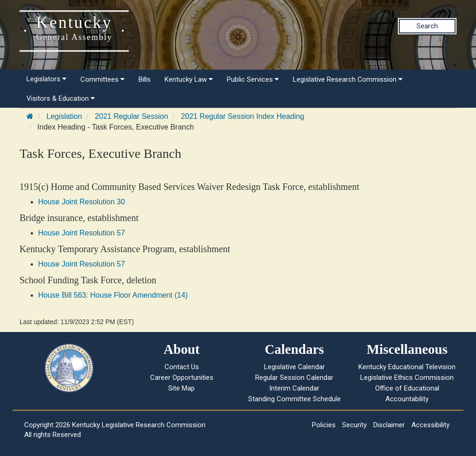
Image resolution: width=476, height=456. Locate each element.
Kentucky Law (189, 79)
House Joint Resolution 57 (82, 233)
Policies (324, 425)
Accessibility (430, 425)
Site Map (182, 388)
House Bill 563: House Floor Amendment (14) (113, 295)
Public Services (253, 79)
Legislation (64, 116)
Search (427, 26)
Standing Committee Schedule (294, 399)
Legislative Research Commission (348, 79)
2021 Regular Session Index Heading (242, 116)
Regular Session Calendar (294, 378)
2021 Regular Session (131, 116)
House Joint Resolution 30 (82, 202)
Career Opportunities (182, 378)
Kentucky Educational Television (407, 367)
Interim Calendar (294, 388)
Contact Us (182, 367)
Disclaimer (389, 425)
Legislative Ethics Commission (407, 378)
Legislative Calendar (294, 367)
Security (354, 425)
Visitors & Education (61, 98)
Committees (102, 79)
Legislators (46, 79)
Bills (145, 79)
